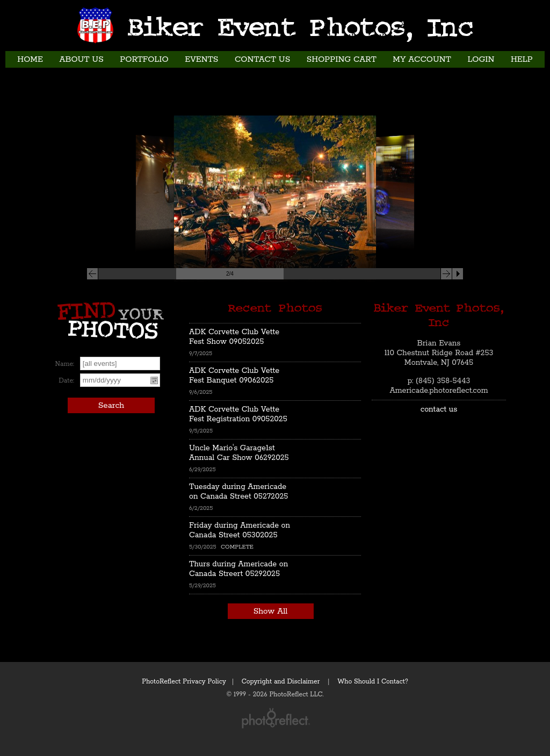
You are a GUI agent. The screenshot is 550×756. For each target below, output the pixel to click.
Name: (64, 364)
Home (30, 59)
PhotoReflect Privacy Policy (184, 682)
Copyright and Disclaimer (282, 682)
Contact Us (262, 59)
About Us (82, 59)
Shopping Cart (342, 59)
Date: (66, 381)
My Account (422, 59)
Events (201, 59)
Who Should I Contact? (373, 682)
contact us (439, 409)
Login (481, 59)
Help (522, 59)
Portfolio (144, 59)
